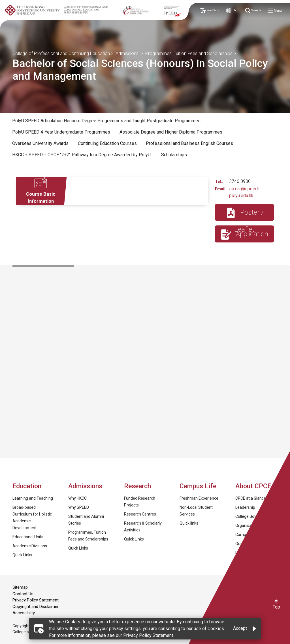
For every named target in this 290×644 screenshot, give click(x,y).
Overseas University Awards (40, 143)
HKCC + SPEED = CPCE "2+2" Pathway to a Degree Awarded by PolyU (82, 155)
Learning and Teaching (33, 498)
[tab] (106, 121)
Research (137, 486)
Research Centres (140, 514)
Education (27, 486)
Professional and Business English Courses (189, 143)
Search (253, 11)
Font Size (209, 11)
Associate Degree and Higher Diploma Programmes (171, 132)
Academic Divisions (30, 546)
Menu (275, 11)
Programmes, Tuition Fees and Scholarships (189, 53)
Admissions (128, 53)
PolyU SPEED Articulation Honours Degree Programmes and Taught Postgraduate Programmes (106, 121)
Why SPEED (79, 507)
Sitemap (20, 587)
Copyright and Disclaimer (36, 607)
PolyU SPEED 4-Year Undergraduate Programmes (61, 132)
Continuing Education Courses (107, 143)
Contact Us (23, 594)
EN (231, 11)
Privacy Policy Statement (36, 600)
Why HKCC (77, 498)
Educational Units (28, 537)
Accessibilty (24, 613)
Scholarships (174, 155)
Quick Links (22, 555)
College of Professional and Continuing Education (61, 53)
